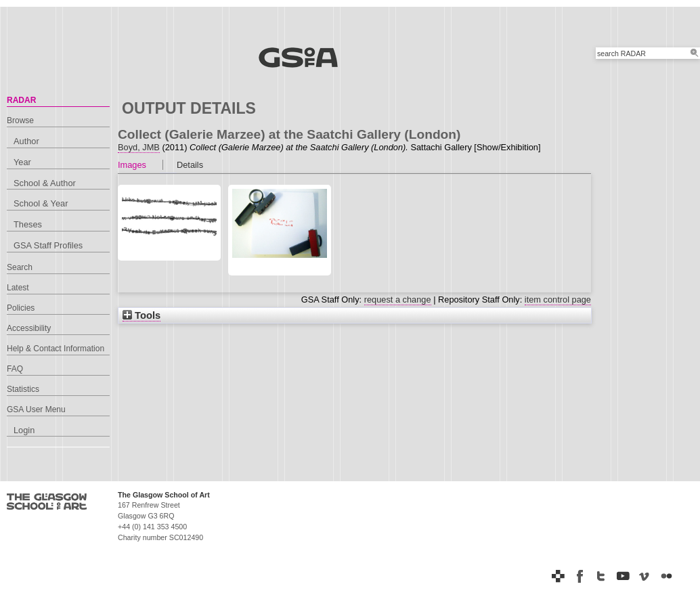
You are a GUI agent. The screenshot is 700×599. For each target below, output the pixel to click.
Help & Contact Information (56, 349)
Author (26, 141)
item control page (558, 299)
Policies (21, 308)
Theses (28, 224)
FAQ (15, 369)
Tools (141, 315)
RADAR (21, 100)
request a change (398, 299)
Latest (18, 288)
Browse (20, 120)
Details (190, 165)
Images (132, 165)
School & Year (41, 203)
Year (22, 162)
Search (20, 267)
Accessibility (29, 328)
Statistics (23, 389)
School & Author (45, 183)
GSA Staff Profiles (48, 245)
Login (24, 430)
